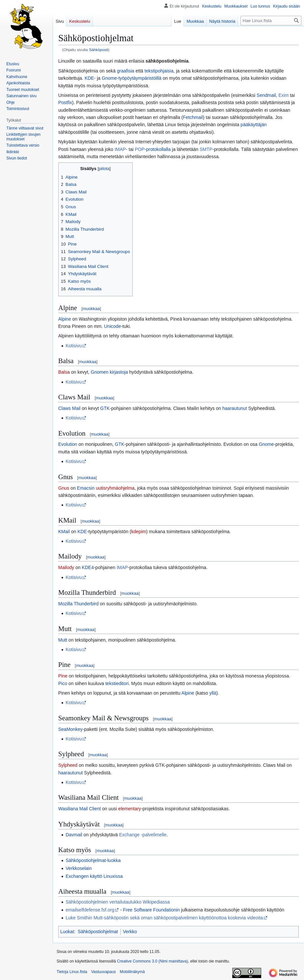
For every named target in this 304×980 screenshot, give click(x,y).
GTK (105, 408)
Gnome (109, 78)
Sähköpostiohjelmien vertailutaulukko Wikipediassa (118, 902)
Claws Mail (69, 408)
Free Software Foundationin (152, 910)
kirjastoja (119, 372)
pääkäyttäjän (253, 125)
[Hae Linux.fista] (271, 21)
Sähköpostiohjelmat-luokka (93, 860)
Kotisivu (74, 346)
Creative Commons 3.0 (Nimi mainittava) (152, 961)
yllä (213, 693)
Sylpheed (68, 765)
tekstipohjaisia (159, 71)
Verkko (130, 932)
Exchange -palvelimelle (143, 835)
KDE (89, 78)
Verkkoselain (78, 868)
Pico (63, 683)
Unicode (112, 326)
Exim (283, 95)
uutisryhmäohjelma (115, 488)
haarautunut (235, 408)
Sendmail (266, 95)
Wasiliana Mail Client (79, 809)
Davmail (74, 835)
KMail (64, 532)
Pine (63, 676)
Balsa (64, 372)
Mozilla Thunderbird (78, 604)
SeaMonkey (70, 729)
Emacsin (86, 488)
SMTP (206, 149)
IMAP (120, 149)
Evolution (68, 444)
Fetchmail (193, 117)
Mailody (66, 567)
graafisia (126, 71)
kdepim (139, 532)
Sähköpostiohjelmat (98, 932)
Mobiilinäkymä (132, 972)
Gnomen (100, 372)
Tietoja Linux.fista (72, 972)
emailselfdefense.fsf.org (90, 910)
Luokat (67, 932)
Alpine (65, 319)
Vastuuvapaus (103, 972)
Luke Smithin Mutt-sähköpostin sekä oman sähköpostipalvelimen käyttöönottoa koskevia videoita (164, 918)
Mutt (63, 640)
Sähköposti (98, 50)
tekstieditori (117, 683)
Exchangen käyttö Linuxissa (94, 876)
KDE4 (88, 567)
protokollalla (158, 149)
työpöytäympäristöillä (140, 78)
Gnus (64, 488)
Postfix (65, 102)
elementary (129, 809)
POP (140, 149)
